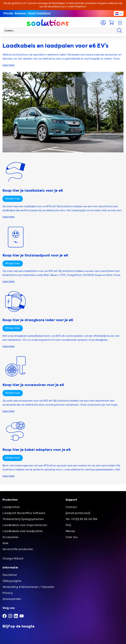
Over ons (72, 537)
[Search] (119, 31)
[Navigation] (120, 23)
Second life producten (18, 549)
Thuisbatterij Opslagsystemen (23, 519)
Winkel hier (13, 199)
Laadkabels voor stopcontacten (25, 525)
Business (20, 13)
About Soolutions (39, 13)
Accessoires (11, 537)
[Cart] (111, 23)
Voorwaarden (12, 599)
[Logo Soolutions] (48, 23)
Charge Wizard (13, 559)
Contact (71, 507)
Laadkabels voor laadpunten (23, 531)
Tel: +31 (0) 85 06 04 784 (81, 519)
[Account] (103, 23)
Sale (5, 543)
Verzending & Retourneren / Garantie (28, 587)
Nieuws (70, 531)
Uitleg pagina (12, 581)
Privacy (8, 593)
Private (8, 13)
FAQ (68, 525)
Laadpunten (11, 507)
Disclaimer (10, 575)
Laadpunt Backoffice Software (24, 513)
